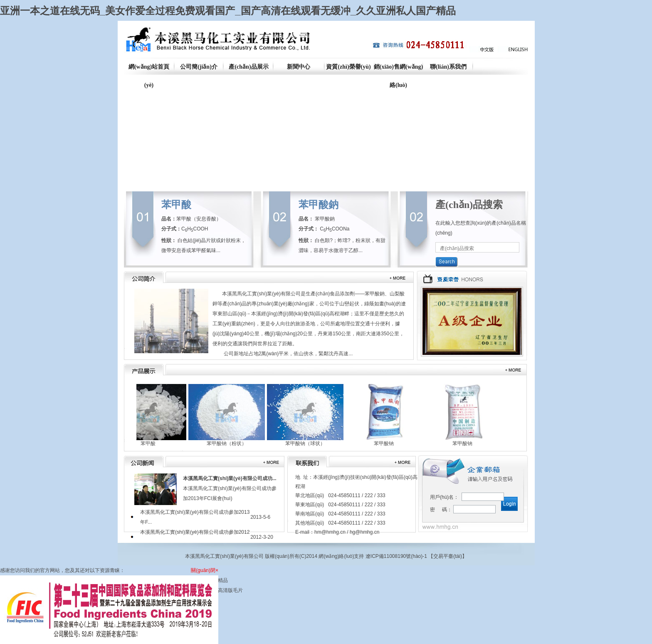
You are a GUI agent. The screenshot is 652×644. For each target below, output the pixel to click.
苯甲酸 (176, 205)
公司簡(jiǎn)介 (199, 67)
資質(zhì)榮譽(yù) (348, 67)
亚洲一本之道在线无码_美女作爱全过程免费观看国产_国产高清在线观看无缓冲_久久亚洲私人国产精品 (228, 11)
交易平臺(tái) (448, 556)
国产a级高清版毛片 (221, 590)
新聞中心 (299, 67)
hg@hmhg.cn (365, 532)
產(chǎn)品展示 (248, 67)
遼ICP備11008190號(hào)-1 (396, 556)
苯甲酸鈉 (319, 205)
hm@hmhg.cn (330, 532)
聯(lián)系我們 (448, 67)
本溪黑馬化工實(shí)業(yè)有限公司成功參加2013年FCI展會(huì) (230, 488)
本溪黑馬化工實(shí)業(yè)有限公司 (261, 294)
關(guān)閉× (205, 570)
